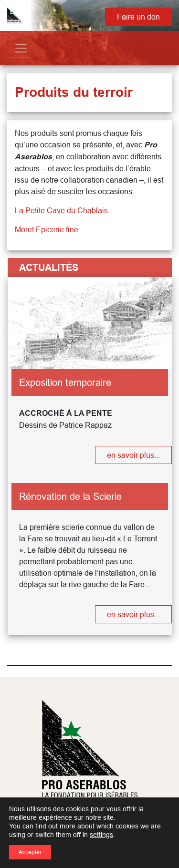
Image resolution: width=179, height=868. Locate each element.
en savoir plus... (133, 455)
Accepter (30, 852)
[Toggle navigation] (21, 48)
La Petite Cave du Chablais (61, 210)
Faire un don (138, 17)
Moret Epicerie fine (47, 229)
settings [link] (101, 835)
